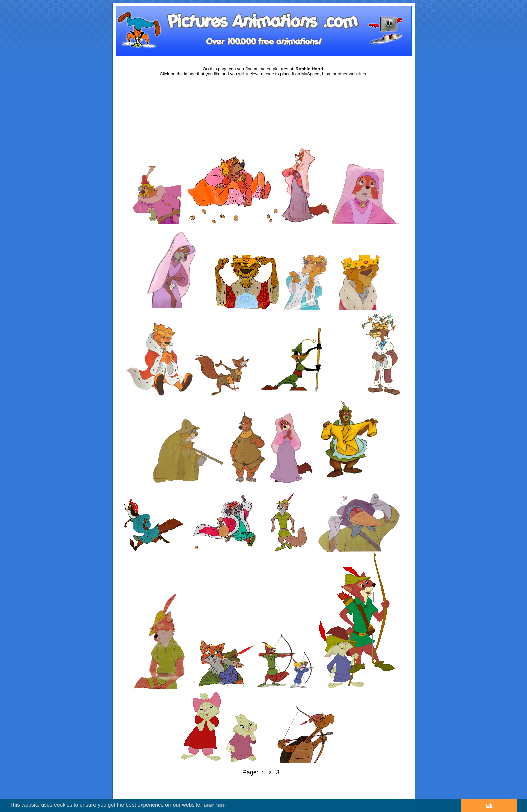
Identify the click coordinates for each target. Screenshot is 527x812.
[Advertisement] (264, 101)
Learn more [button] (214, 805)
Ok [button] (489, 805)
